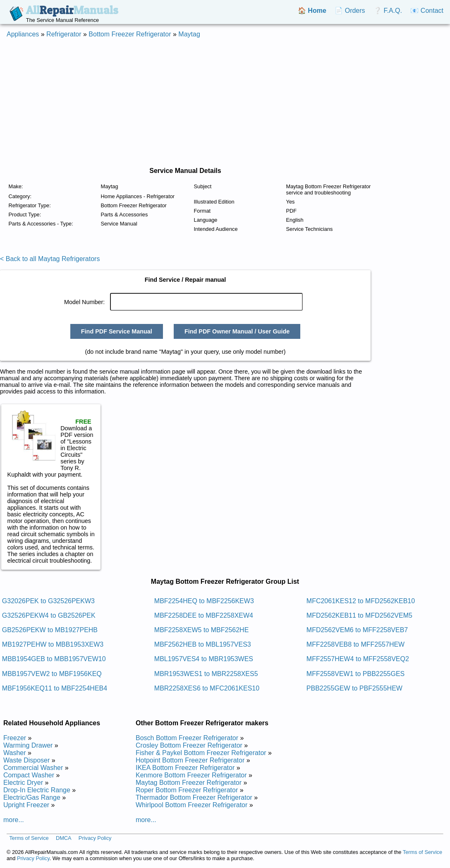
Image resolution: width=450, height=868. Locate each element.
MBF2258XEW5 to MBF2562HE (202, 630)
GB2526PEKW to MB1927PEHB (50, 630)
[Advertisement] (225, 103)
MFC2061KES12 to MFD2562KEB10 (361, 601)
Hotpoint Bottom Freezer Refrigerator (190, 760)
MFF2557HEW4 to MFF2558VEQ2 (358, 659)
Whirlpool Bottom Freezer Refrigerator (191, 805)
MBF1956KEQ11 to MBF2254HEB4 (55, 688)
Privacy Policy (95, 838)
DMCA (64, 838)
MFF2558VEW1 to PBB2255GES (355, 674)
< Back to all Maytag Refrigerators (50, 259)
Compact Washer (29, 775)
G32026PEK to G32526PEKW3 (48, 601)
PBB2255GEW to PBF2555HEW (354, 688)
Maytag (189, 34)
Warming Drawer (28, 745)
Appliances (23, 34)
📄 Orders (350, 11)
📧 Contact (427, 11)
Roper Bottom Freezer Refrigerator (187, 790)
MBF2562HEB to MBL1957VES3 (203, 644)
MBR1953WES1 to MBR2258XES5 (206, 674)
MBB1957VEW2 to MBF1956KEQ (52, 674)
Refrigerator (64, 34)
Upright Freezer (26, 805)
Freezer (15, 738)
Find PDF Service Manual (117, 331)
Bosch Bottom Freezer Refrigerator (187, 738)
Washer (15, 753)
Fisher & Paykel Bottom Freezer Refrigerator (201, 753)
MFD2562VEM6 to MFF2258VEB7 (357, 630)
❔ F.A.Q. (388, 11)
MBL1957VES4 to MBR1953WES (204, 659)
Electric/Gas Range (32, 797)
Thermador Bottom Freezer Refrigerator (194, 797)
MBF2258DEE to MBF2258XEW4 (204, 615)
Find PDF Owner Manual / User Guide (237, 331)
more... (14, 820)
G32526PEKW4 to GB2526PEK (49, 615)
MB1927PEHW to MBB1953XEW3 (53, 644)
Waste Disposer (26, 760)
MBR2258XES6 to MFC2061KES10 (207, 688)
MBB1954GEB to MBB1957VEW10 (54, 659)
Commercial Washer (33, 768)
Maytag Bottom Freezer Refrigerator (189, 783)
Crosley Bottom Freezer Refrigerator (189, 745)
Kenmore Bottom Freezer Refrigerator (191, 775)
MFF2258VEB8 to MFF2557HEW (355, 644)
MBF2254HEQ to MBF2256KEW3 (204, 601)
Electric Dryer (23, 783)
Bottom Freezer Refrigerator (130, 34)
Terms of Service (29, 838)
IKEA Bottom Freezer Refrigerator (185, 768)
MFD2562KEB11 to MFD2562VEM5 (359, 615)
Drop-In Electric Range (37, 790)
